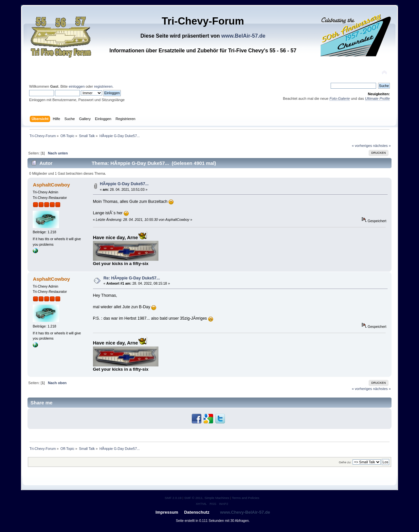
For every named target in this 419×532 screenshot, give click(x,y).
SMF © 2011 (193, 498)
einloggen (77, 86)
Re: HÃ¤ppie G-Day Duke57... (132, 278)
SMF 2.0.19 (173, 498)
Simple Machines (217, 498)
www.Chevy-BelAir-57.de (245, 512)
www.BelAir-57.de (243, 36)
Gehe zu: (345, 462)
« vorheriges (362, 146)
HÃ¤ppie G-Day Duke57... (124, 184)
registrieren (103, 86)
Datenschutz (197, 512)
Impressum (167, 512)
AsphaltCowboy (51, 185)
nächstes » (382, 146)
